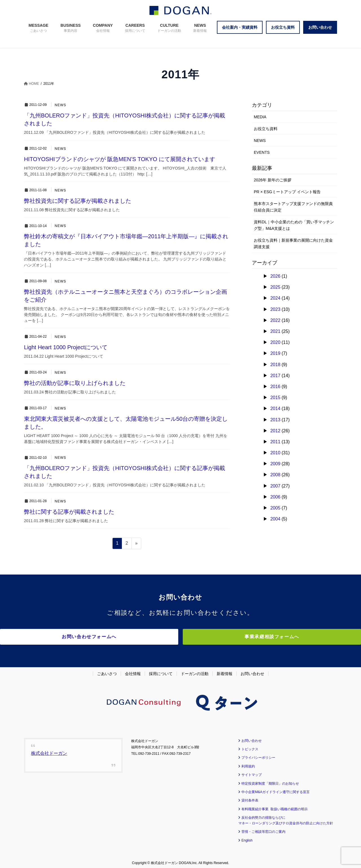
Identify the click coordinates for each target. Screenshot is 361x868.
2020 (275, 342)
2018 (275, 365)
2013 (275, 420)
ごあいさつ (107, 671)
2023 (275, 309)
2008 (275, 475)
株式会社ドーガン (49, 750)
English (247, 838)
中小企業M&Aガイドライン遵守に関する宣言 (276, 789)
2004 (275, 519)
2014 (275, 409)
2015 (275, 398)
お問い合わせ (252, 671)
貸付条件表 (250, 798)
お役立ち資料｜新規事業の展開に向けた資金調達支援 (293, 243)
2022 (275, 320)
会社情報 (133, 671)
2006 (275, 497)
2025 (275, 287)
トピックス (250, 747)
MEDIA (260, 117)
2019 (275, 353)
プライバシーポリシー (258, 755)
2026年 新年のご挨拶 (273, 180)
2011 (275, 442)
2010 (275, 453)
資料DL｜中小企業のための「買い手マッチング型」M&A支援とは (294, 225)
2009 (275, 464)
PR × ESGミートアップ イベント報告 (287, 192)
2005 (275, 508)
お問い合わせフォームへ (131, 637)
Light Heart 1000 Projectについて (66, 347)
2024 (275, 298)
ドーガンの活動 (195, 671)
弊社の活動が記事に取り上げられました (75, 383)
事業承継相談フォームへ (230, 637)
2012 (275, 431)
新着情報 (224, 671)
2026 (275, 276)
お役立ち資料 (266, 129)
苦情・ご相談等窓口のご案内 (263, 829)
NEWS (61, 105)
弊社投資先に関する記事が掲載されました (78, 201)
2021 (275, 331)
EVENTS (262, 152)
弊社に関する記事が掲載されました (69, 512)
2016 (275, 387)
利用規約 (248, 764)
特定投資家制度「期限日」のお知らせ (270, 781)
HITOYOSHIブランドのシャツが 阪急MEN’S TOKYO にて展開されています (120, 159)
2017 (275, 376)
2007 (275, 486)
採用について (161, 671)
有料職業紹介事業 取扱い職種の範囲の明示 (275, 806)
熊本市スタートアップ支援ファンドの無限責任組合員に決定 (293, 207)
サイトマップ (252, 772)
